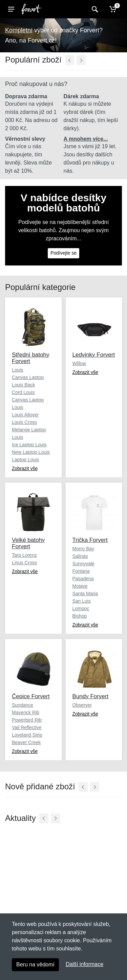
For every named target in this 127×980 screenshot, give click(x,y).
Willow (79, 363)
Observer (82, 705)
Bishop (80, 616)
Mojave (80, 586)
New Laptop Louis (31, 452)
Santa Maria (85, 594)
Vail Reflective (27, 727)
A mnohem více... (86, 139)
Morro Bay (83, 549)
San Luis (82, 601)
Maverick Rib (26, 712)
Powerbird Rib (27, 720)
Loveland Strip (27, 735)
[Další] (81, 60)
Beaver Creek (26, 742)
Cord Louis (23, 392)
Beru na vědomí (35, 965)
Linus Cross (24, 563)
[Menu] (11, 9)
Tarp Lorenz (24, 555)
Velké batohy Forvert (28, 543)
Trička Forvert (90, 540)
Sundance (23, 705)
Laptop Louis (25, 460)
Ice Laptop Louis (29, 445)
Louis (17, 370)
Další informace (84, 964)
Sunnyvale (83, 564)
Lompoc (81, 608)
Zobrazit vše (25, 468)
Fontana (81, 571)
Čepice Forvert (31, 696)
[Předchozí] (70, 60)
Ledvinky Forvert (94, 355)
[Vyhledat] (94, 9)
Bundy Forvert (91, 696)
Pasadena (83, 579)
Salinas (80, 556)
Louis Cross (24, 422)
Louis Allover (25, 415)
